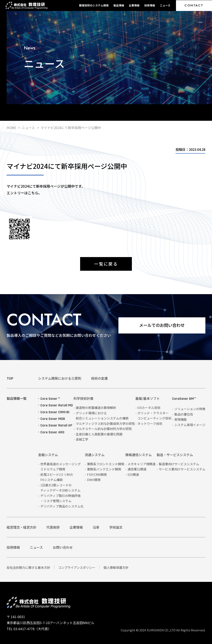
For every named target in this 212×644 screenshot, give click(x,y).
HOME (11, 128)
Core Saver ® (50, 399)
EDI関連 (133, 474)
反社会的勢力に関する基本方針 (28, 567)
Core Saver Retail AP (56, 425)
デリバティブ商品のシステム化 (62, 506)
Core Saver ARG (52, 432)
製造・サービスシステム (175, 455)
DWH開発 (94, 480)
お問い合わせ (63, 547)
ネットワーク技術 (150, 423)
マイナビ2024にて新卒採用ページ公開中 (71, 128)
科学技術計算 (83, 399)
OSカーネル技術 (149, 408)
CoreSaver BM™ (184, 399)
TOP (10, 378)
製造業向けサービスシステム (179, 464)
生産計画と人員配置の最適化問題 (99, 434)
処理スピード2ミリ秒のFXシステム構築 (57, 477)
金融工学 (82, 439)
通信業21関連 (137, 469)
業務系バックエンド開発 (104, 469)
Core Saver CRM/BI (55, 412)
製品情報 (119, 5)
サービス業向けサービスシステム (182, 469)
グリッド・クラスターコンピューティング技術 (154, 416)
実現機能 (181, 419)
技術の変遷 (99, 378)
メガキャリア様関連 (142, 464)
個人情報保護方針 (116, 567)
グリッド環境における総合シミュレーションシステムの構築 (102, 416)
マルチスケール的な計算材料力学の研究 (104, 429)
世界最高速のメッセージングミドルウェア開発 (61, 467)
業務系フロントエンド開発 (106, 464)
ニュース (165, 5)
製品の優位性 (184, 414)
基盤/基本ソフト (148, 399)
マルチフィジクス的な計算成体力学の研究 (105, 423)
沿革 (96, 527)
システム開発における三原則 (60, 378)
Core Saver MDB (53, 419)
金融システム (48, 455)
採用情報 (150, 5)
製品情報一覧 (17, 398)
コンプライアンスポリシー (77, 567)
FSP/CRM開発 (97, 474)
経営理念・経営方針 (22, 527)
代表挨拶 (53, 527)
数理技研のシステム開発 (94, 5)
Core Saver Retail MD (57, 405)
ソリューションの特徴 (190, 409)
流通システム (95, 455)
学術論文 (116, 527)
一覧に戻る (106, 264)
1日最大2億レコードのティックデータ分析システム (60, 488)
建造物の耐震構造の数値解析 (96, 408)
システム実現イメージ (190, 425)
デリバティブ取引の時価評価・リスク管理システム (60, 498)
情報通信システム (139, 455)
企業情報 (134, 5)
